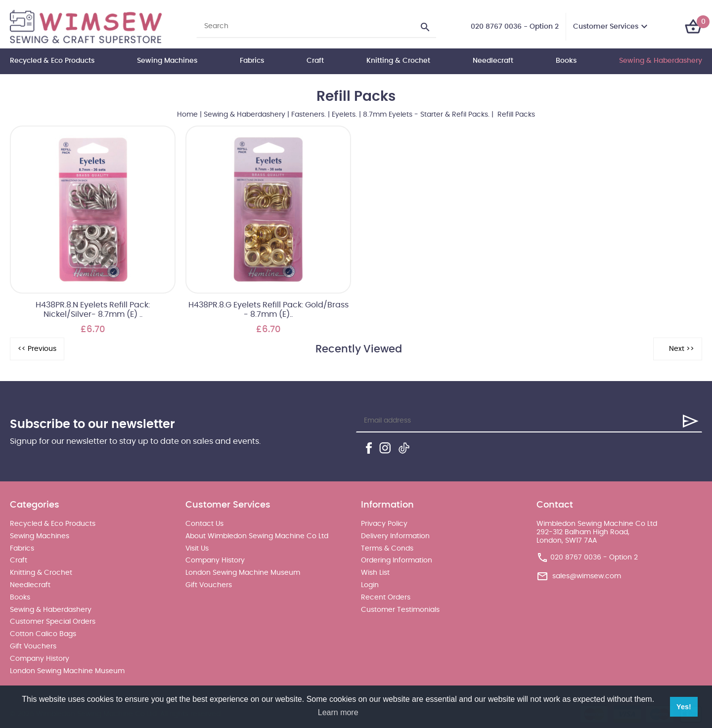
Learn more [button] (338, 712)
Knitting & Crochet (398, 61)
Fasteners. (309, 115)
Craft (315, 61)
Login (370, 585)
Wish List (375, 573)
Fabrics (252, 61)
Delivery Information (395, 536)
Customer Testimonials (400, 610)
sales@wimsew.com (587, 576)
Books (566, 61)
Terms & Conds (387, 549)
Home (187, 115)
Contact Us (204, 524)
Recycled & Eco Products (52, 61)
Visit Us (197, 549)
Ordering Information (397, 560)
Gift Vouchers (33, 646)
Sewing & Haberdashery (661, 61)
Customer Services (606, 27)
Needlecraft (493, 61)
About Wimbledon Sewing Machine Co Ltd (257, 536)
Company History (40, 659)
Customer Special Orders (53, 622)
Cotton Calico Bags (43, 634)
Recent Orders (386, 598)
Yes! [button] (684, 707)
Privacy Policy (384, 524)
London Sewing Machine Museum (67, 671)
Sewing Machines (167, 61)
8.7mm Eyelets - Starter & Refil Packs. (426, 115)
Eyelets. (344, 115)
